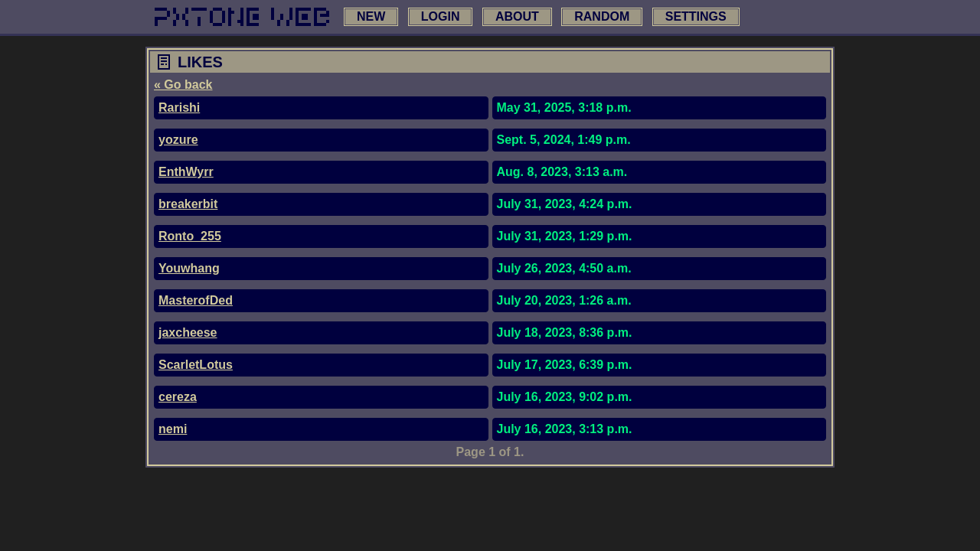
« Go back (183, 85)
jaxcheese (188, 333)
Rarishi (179, 108)
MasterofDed (196, 300)
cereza (178, 397)
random (602, 16)
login (441, 16)
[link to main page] (242, 17)
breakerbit (188, 204)
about (517, 16)
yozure (178, 140)
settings (696, 16)
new (371, 16)
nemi (173, 429)
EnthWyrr (186, 172)
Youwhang (189, 268)
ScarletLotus (196, 365)
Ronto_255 (190, 236)
